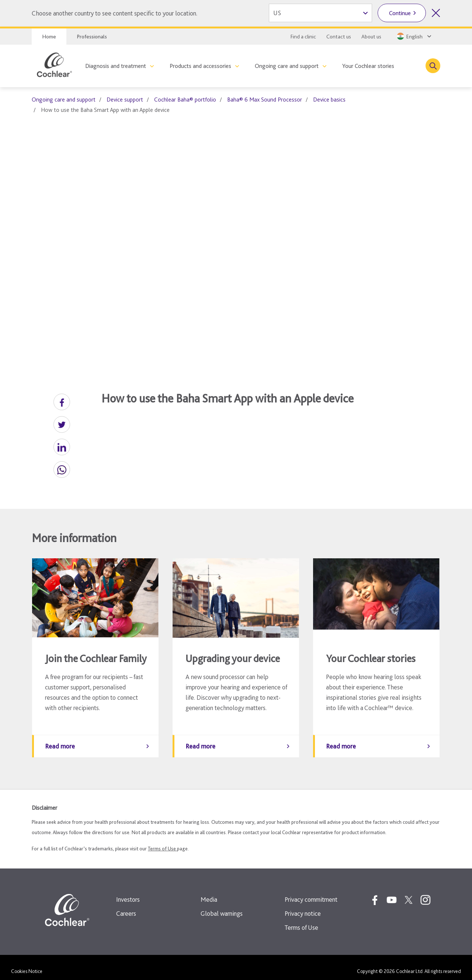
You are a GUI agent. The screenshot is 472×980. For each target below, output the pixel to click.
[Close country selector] (436, 13)
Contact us (339, 37)
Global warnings (222, 906)
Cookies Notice (27, 964)
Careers (126, 906)
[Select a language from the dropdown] (413, 36)
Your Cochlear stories (368, 66)
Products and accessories (200, 66)
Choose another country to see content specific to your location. (114, 13)
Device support (125, 100)
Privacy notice (303, 906)
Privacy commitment (311, 892)
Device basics (329, 100)
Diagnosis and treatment (116, 66)
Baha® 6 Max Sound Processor (265, 100)
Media (209, 892)
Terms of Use (162, 841)
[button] (62, 402)
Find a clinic (303, 37)
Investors (128, 892)
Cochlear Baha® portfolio (185, 100)
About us (371, 37)
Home (49, 37)
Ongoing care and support (287, 66)
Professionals (92, 37)
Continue (400, 13)
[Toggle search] (433, 66)
